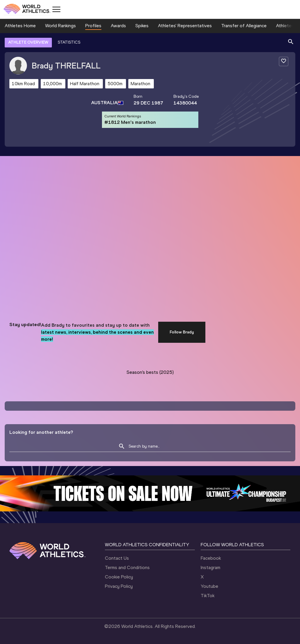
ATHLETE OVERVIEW (28, 42)
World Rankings (60, 26)
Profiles (93, 26)
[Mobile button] (56, 9)
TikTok (208, 596)
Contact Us (117, 558)
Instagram (210, 567)
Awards (118, 26)
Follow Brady (182, 332)
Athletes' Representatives (185, 26)
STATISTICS (69, 42)
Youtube (209, 586)
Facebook (211, 558)
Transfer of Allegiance (244, 26)
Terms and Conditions (127, 567)
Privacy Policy (119, 586)
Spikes (142, 26)
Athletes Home (20, 26)
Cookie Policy (119, 577)
